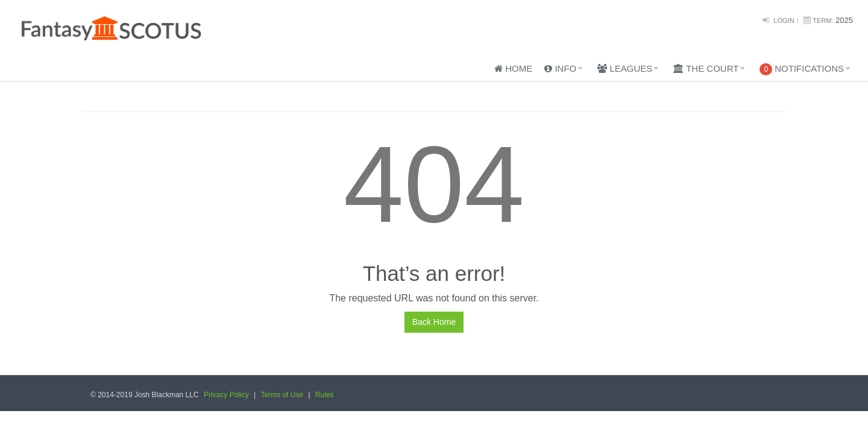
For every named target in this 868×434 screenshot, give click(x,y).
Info (560, 68)
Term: (823, 20)
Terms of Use (282, 395)
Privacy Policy (226, 395)
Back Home (434, 322)
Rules (325, 395)
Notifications (802, 69)
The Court (706, 68)
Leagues (625, 68)
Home (513, 68)
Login (784, 20)
